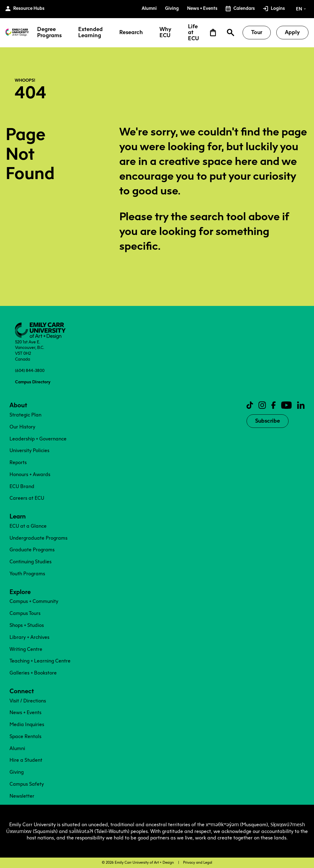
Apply (292, 32)
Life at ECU (193, 33)
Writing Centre (26, 649)
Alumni (17, 748)
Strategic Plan (25, 415)
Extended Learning (90, 33)
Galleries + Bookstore (33, 673)
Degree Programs (49, 33)
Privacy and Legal (198, 862)
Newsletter (22, 796)
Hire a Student (26, 760)
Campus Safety (27, 784)
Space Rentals (25, 736)
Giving (17, 772)
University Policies (29, 450)
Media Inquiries (27, 724)
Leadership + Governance (38, 439)
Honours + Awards (30, 474)
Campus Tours (25, 613)
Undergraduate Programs (38, 538)
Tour (257, 32)
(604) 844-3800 (30, 370)
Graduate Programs (32, 550)
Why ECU (165, 33)
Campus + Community (34, 601)
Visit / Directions (28, 701)
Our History (22, 427)
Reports (18, 462)
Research (131, 33)
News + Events (25, 712)
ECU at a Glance (28, 526)
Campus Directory (33, 382)
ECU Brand (22, 486)
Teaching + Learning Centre (40, 661)
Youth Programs (27, 574)
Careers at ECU (27, 498)
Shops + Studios (27, 625)
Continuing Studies (31, 562)
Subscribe (268, 421)
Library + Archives (29, 637)
